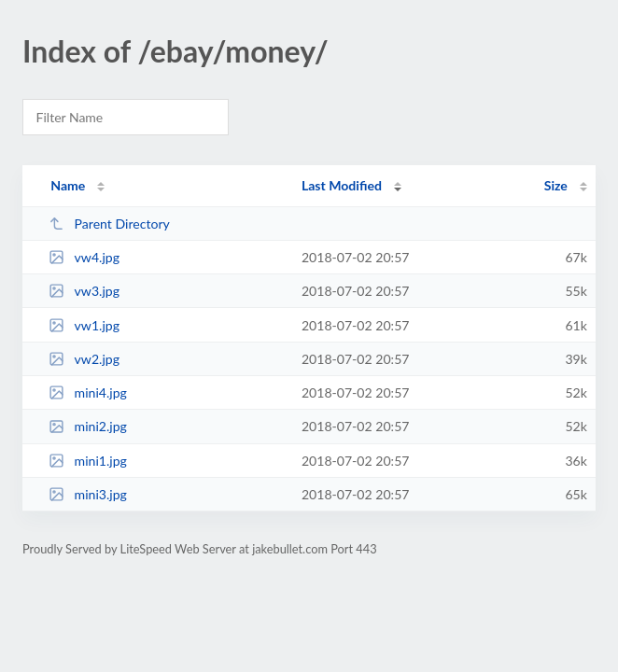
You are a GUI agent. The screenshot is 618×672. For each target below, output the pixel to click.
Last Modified (342, 185)
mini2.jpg (88, 426)
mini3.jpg (88, 494)
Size (556, 185)
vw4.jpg (84, 257)
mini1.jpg (88, 461)
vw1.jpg (84, 325)
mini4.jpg (88, 392)
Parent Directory (109, 224)
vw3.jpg (84, 291)
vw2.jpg (84, 359)
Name (68, 185)
